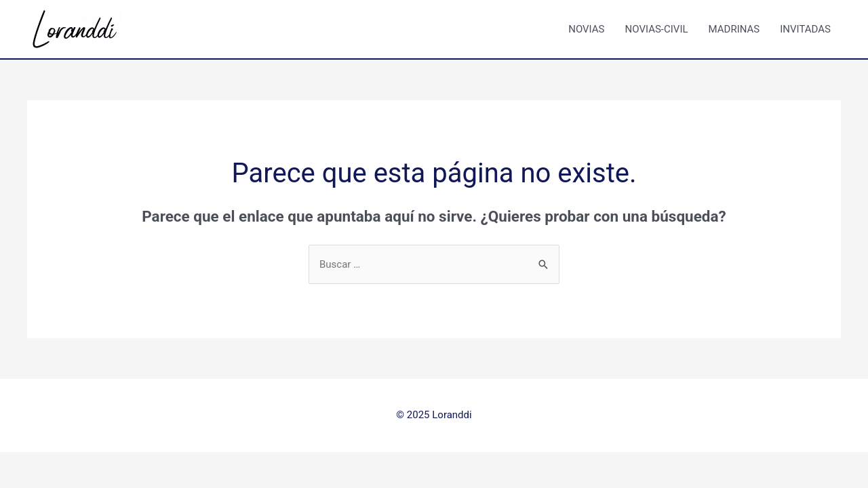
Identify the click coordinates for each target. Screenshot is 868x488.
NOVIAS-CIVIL (657, 29)
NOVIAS (586, 29)
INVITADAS (805, 29)
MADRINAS (734, 29)
